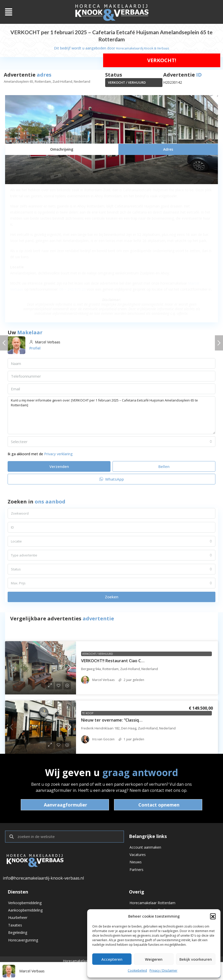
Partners (136, 874)
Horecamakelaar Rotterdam (152, 903)
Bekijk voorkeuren (196, 959)
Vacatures (138, 856)
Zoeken (112, 597)
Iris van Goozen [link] (103, 739)
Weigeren (154, 959)
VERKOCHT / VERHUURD (127, 82)
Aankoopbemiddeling (25, 912)
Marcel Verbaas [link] (103, 680)
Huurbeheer (18, 921)
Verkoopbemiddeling (25, 903)
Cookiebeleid (137, 970)
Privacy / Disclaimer (163, 970)
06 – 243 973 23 (72, 289)
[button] (213, 916)
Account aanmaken (145, 848)
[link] (41, 668)
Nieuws (136, 865)
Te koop (88, 713)
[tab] (62, 149)
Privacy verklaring (58, 454)
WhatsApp (112, 479)
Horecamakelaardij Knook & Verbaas (143, 48)
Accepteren (112, 959)
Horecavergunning (23, 946)
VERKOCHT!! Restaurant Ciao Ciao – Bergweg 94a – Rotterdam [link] (142, 661)
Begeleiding (18, 938)
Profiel (35, 348)
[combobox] (111, 442)
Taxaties (15, 929)
